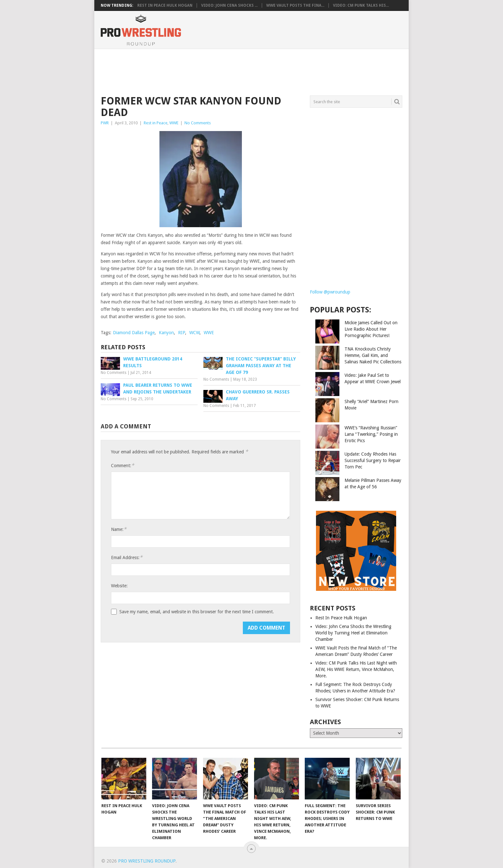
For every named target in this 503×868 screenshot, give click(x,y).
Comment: (123, 465)
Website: (119, 586)
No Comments (198, 123)
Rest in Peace (156, 123)
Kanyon (166, 333)
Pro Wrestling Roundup (147, 861)
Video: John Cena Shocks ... (229, 5)
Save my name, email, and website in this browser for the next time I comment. (197, 612)
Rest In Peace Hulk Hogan (165, 5)
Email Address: (127, 557)
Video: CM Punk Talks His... (361, 5)
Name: (119, 529)
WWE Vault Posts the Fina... (295, 5)
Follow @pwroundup (330, 292)
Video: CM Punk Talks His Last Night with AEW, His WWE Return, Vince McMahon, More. (356, 669)
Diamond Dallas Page (134, 333)
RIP (182, 333)
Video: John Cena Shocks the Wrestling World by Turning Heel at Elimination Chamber (353, 633)
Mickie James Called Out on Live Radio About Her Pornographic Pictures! (371, 329)
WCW (194, 333)
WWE (174, 123)
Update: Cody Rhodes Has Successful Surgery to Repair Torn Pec (373, 460)
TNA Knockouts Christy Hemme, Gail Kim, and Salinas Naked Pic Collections (373, 355)
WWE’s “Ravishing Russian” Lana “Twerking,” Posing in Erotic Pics (371, 434)
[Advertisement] (251, 71)
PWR (105, 123)
